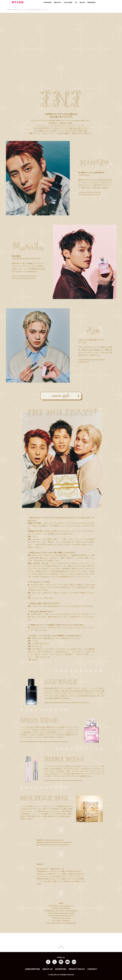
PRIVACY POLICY (77, 969)
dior (99, 195)
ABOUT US (47, 969)
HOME (9, 10)
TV (76, 2)
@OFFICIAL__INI (58, 869)
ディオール (66, 121)
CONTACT (92, 969)
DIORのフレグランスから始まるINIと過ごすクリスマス (30, 10)
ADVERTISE (61, 969)
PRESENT (92, 2)
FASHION (48, 2)
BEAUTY (58, 2)
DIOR (48, 114)
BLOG (82, 2)
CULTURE (68, 2)
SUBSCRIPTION (32, 969)
